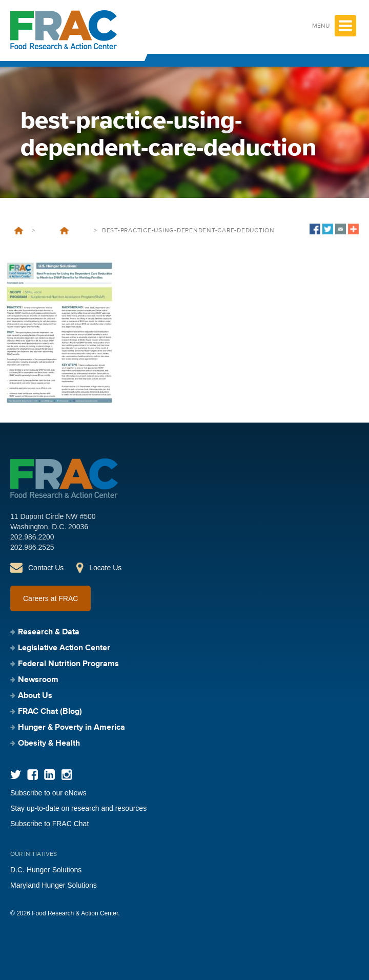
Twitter (16, 775)
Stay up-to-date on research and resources (78, 808)
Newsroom (38, 680)
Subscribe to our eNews (48, 793)
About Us (35, 696)
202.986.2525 (32, 547)
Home (19, 231)
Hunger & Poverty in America (71, 728)
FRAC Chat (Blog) (50, 712)
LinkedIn (49, 775)
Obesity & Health (49, 744)
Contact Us (46, 568)
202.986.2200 (32, 537)
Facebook (33, 775)
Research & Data (49, 632)
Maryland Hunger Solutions (54, 885)
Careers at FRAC (50, 598)
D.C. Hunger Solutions (46, 870)
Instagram (66, 775)
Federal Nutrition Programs (68, 664)
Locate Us (105, 568)
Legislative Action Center (64, 648)
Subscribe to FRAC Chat (49, 824)
